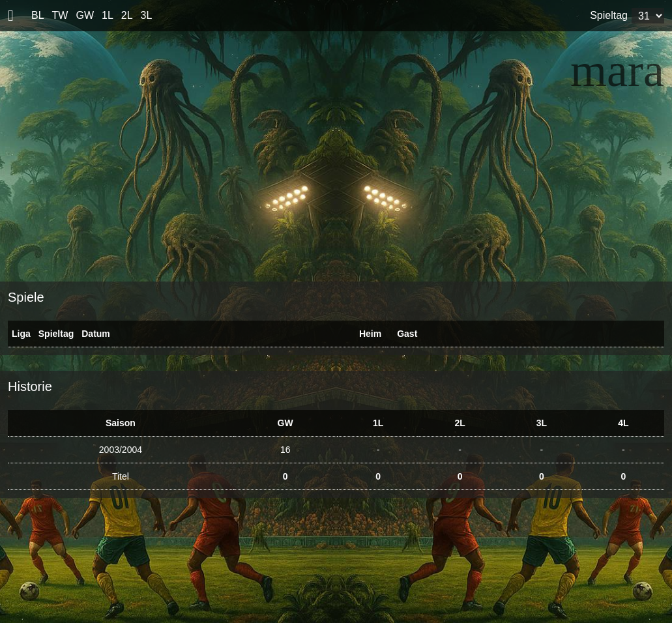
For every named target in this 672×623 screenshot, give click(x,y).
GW (85, 15)
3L (147, 15)
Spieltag (609, 15)
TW (60, 15)
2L (127, 15)
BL (38, 15)
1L (108, 15)
